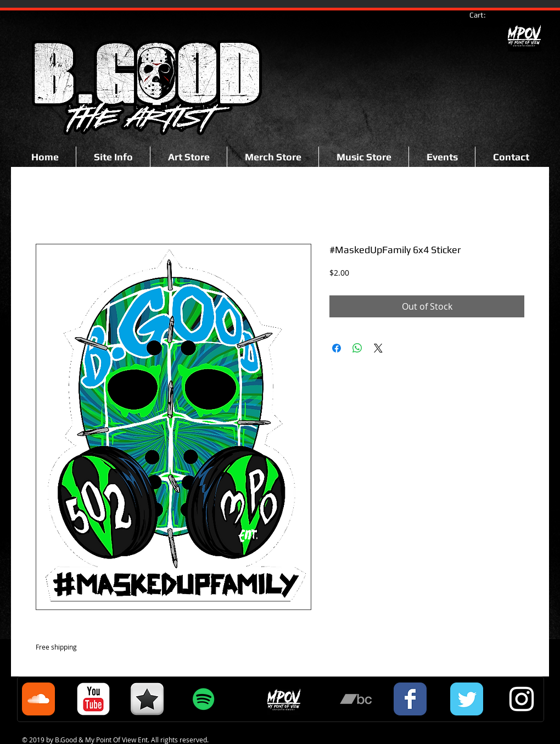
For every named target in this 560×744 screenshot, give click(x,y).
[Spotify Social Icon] (204, 699)
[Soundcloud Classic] (38, 699)
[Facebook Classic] (410, 699)
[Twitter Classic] (467, 699)
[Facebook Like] (58, 116)
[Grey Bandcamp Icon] (356, 699)
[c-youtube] (93, 699)
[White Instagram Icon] (522, 699)
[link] (483, 15)
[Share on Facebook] (337, 348)
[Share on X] (378, 348)
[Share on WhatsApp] (357, 348)
